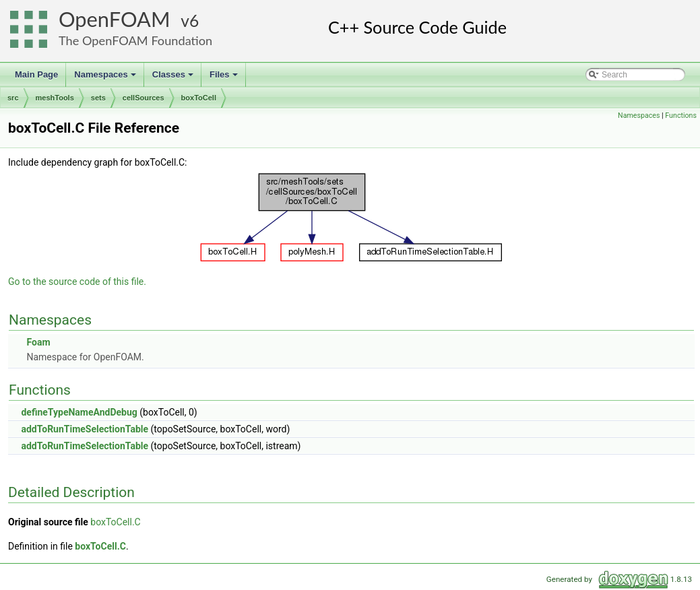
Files (225, 78)
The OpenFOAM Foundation (135, 40)
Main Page (36, 74)
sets (98, 98)
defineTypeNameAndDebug (79, 412)
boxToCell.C (115, 522)
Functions (681, 116)
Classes (174, 78)
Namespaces (106, 78)
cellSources (144, 98)
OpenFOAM (115, 19)
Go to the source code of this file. (77, 282)
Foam (38, 342)
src (13, 98)
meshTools (55, 98)
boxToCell (199, 98)
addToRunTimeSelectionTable (85, 429)
